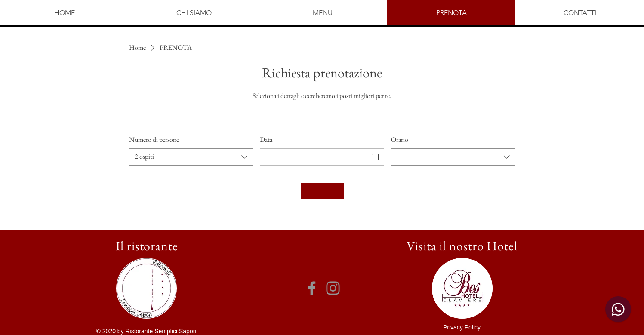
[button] (462, 327)
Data (266, 140)
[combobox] (191, 157)
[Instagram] (333, 288)
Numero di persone (154, 140)
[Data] (314, 157)
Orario (400, 140)
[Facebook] (312, 288)
